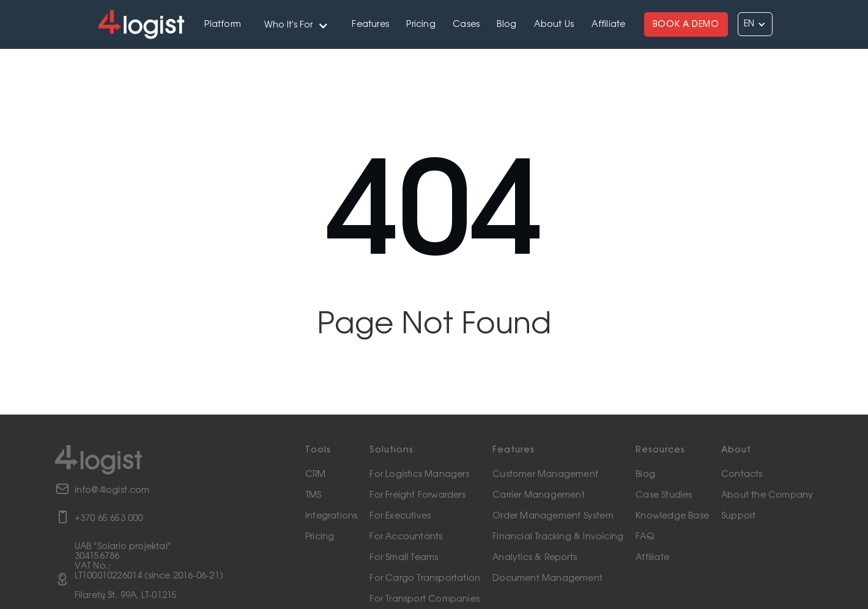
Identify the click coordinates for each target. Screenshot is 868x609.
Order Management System (553, 516)
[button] (296, 24)
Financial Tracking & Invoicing (558, 537)
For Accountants (406, 537)
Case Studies (664, 495)
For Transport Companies (425, 599)
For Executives (400, 516)
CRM (316, 474)
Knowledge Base (672, 516)
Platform (223, 24)
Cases (466, 24)
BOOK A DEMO (686, 24)
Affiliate (609, 24)
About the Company (767, 495)
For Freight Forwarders (417, 495)
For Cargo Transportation (425, 578)
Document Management (547, 578)
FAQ (645, 537)
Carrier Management (539, 495)
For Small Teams (404, 558)
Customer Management (545, 474)
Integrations (331, 516)
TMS (313, 495)
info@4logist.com (112, 490)
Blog (506, 24)
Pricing (421, 24)
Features (370, 24)
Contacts (742, 474)
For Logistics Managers (419, 474)
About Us (554, 24)
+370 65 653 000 (109, 519)
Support (738, 516)
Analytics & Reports (535, 558)
